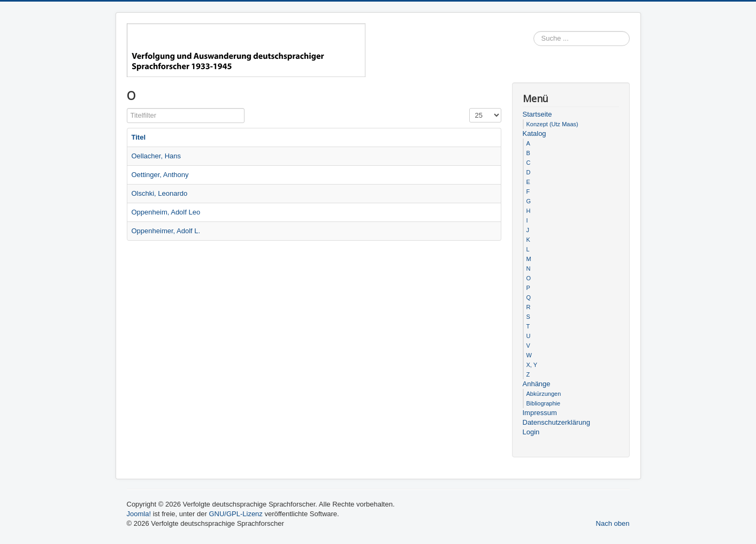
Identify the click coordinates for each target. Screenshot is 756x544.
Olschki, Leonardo (160, 193)
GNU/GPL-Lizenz (235, 514)
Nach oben (613, 523)
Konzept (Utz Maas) (552, 124)
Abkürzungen (544, 394)
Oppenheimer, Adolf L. (166, 231)
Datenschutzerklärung (556, 422)
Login (531, 432)
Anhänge (537, 384)
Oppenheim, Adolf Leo (166, 212)
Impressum (540, 413)
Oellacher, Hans (156, 156)
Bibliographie (544, 403)
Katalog (534, 133)
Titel (139, 137)
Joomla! (139, 514)
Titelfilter (127, 108)
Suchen (630, 39)
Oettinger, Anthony (160, 175)
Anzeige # (469, 108)
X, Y (532, 365)
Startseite (537, 114)
